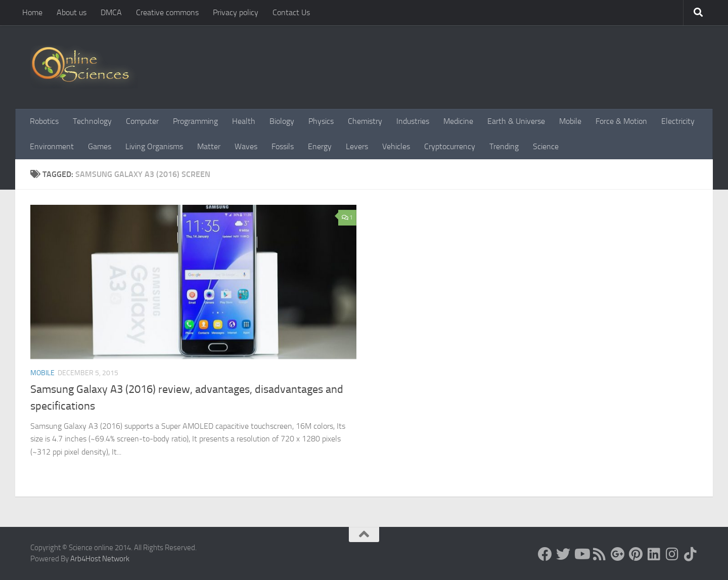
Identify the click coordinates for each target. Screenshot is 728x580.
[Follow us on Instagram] (672, 554)
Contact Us (291, 12)
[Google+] (618, 554)
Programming (195, 121)
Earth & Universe (516, 121)
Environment (52, 146)
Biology (282, 121)
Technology (92, 121)
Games (100, 146)
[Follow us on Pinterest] (636, 554)
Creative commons (167, 12)
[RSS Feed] (600, 554)
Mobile (570, 121)
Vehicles (396, 146)
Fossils (283, 146)
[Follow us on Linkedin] (654, 554)
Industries (413, 121)
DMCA (111, 12)
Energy (320, 146)
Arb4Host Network (100, 559)
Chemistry (365, 121)
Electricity (678, 121)
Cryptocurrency (450, 146)
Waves (246, 146)
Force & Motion (621, 121)
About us (72, 12)
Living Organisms (154, 146)
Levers (357, 146)
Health (244, 121)
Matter (209, 146)
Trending (504, 146)
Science (546, 146)
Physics (321, 121)
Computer (142, 121)
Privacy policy (236, 12)
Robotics (44, 121)
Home (32, 12)
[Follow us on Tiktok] (691, 554)
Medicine (458, 121)
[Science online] (545, 554)
